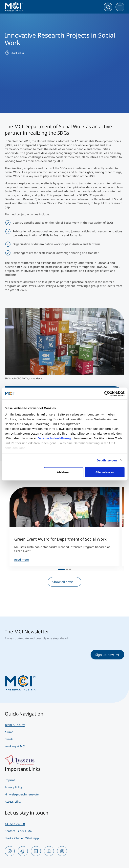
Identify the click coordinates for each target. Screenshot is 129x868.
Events (9, 739)
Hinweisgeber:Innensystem (23, 794)
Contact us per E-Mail (19, 831)
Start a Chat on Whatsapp (22, 838)
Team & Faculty (15, 725)
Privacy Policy (14, 787)
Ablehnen (64, 472)
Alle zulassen (105, 472)
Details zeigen (107, 460)
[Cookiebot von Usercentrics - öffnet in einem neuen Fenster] (107, 394)
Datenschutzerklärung (54, 438)
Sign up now (107, 655)
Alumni (10, 732)
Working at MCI (15, 746)
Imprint (10, 780)
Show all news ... (64, 582)
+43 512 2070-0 (15, 824)
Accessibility (13, 801)
